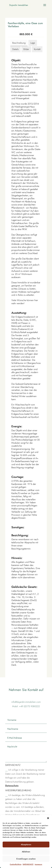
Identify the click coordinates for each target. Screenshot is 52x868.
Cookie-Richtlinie (16, 864)
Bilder (26, 49)
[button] (48, 818)
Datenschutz (12, 786)
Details (15, 49)
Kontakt (37, 49)
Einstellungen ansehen (26, 859)
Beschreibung (19, 43)
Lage (33, 43)
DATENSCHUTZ (28, 864)
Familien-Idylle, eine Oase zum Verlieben (25, 25)
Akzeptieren (26, 845)
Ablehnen (26, 852)
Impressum (38, 864)
